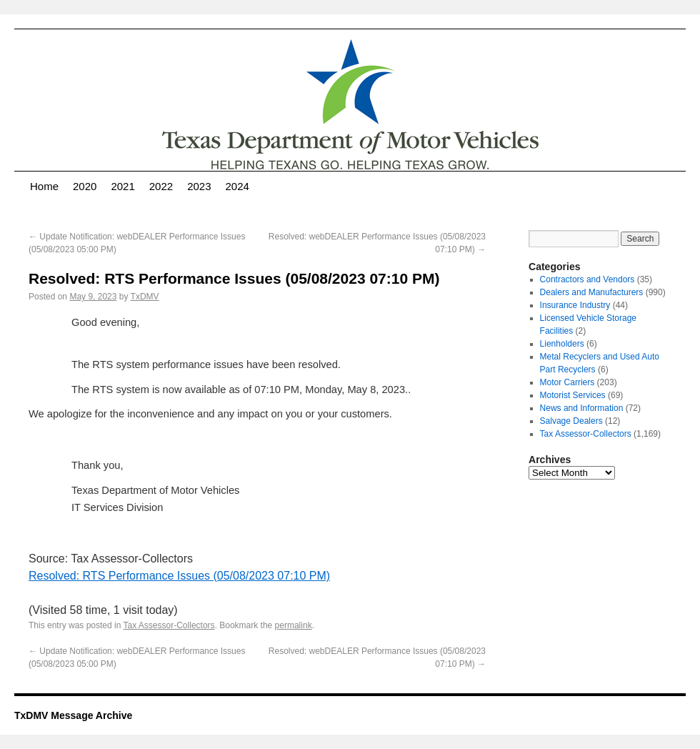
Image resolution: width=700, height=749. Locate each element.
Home (44, 186)
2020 (85, 186)
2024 (237, 186)
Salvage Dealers (571, 421)
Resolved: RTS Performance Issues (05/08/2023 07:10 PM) (179, 576)
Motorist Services (573, 395)
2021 (122, 186)
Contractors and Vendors (587, 279)
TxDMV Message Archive (73, 715)
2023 (199, 186)
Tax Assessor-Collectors (169, 625)
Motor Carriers (567, 382)
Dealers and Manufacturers (592, 292)
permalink (294, 625)
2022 (161, 186)
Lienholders (562, 344)
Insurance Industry (575, 305)
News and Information (582, 408)
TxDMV (145, 297)
